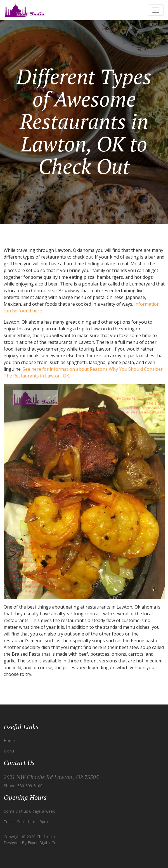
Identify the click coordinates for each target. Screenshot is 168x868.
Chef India (46, 837)
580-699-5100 (30, 786)
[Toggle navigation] (156, 10)
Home (9, 741)
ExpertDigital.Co (42, 843)
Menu (9, 751)
